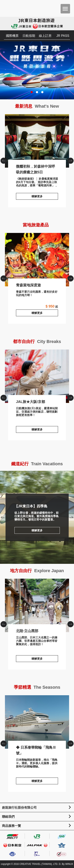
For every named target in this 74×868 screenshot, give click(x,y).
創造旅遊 (15, 8)
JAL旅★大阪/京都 (37, 376)
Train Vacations (47, 464)
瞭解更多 (37, 196)
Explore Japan (49, 571)
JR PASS (63, 36)
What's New (47, 106)
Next (71, 517)
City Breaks (49, 341)
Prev (3, 517)
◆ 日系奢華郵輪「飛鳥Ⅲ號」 (37, 722)
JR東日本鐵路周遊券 (37, 70)
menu (65, 9)
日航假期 (29, 36)
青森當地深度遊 (37, 260)
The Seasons (47, 687)
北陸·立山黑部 (37, 605)
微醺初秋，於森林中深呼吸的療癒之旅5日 (37, 141)
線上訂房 (45, 36)
